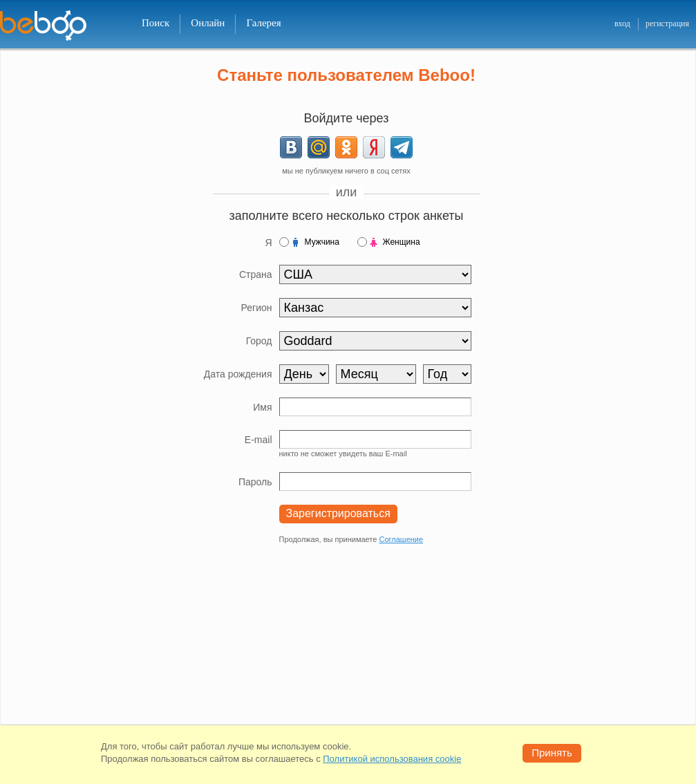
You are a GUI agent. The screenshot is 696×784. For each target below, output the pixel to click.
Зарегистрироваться (338, 513)
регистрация (667, 24)
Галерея (263, 23)
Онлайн (208, 23)
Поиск (156, 23)
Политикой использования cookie (392, 759)
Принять (552, 753)
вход (622, 24)
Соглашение (401, 539)
